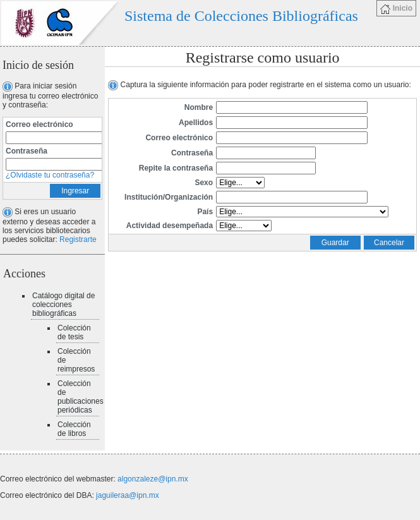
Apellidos (196, 123)
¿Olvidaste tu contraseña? (50, 175)
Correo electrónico (39, 124)
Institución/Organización (169, 197)
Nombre (199, 107)
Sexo (204, 183)
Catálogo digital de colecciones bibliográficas (63, 305)
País (205, 212)
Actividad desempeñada (170, 226)
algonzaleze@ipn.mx (153, 479)
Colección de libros (74, 429)
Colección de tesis (74, 332)
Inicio (396, 9)
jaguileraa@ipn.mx (128, 495)
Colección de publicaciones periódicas (81, 397)
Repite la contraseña (176, 168)
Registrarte (78, 239)
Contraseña (27, 151)
